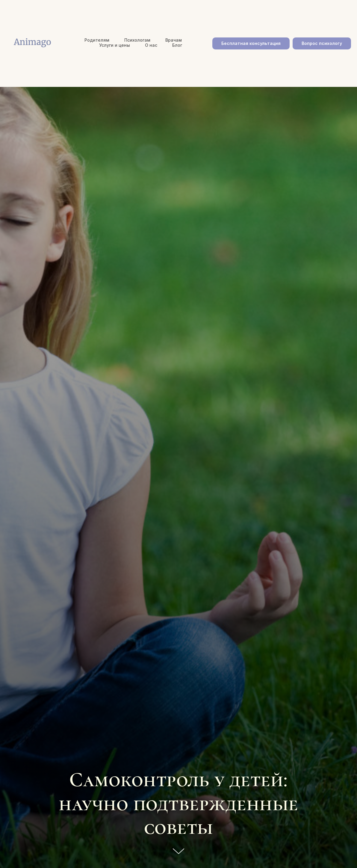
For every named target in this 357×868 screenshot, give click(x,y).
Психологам (137, 40)
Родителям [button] (97, 40)
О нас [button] (151, 45)
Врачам (174, 40)
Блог (177, 45)
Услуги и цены (115, 45)
